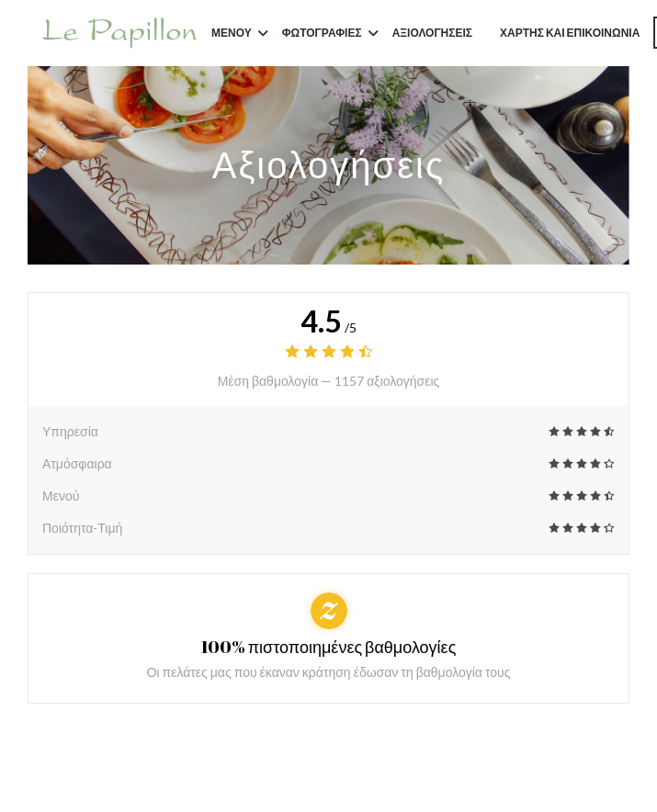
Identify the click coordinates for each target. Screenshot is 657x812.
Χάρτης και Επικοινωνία (570, 33)
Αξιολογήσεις (432, 33)
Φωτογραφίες (330, 33)
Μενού (240, 33)
